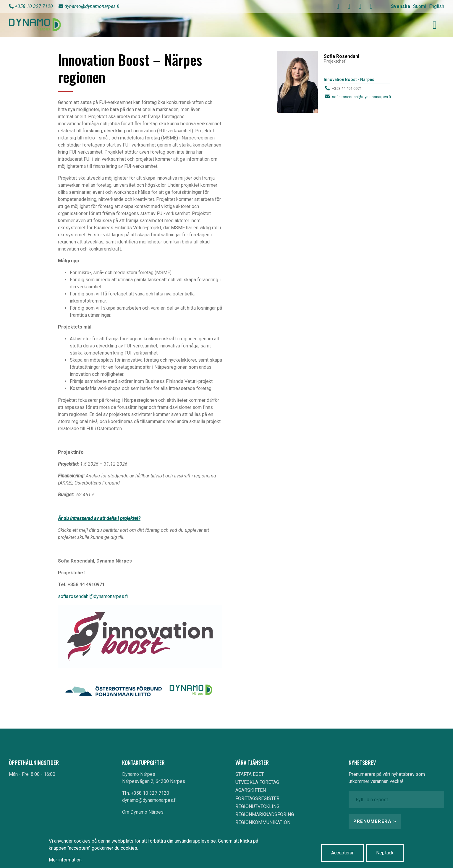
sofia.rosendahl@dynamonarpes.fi (93, 596)
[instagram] (360, 6)
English (437, 6)
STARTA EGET (250, 774)
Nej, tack (385, 853)
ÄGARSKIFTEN (251, 790)
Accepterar (342, 853)
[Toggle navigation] (435, 25)
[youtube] (349, 6)
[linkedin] (371, 6)
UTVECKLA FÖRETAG (257, 782)
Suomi (420, 6)
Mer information (65, 860)
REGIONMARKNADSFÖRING (265, 814)
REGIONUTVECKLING (257, 806)
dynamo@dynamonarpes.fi (92, 6)
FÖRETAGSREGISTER (257, 798)
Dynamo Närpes (139, 774)
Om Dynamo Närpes (143, 812)
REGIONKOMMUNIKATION (263, 822)
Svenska (401, 6)
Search (315, 6)
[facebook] (338, 6)
